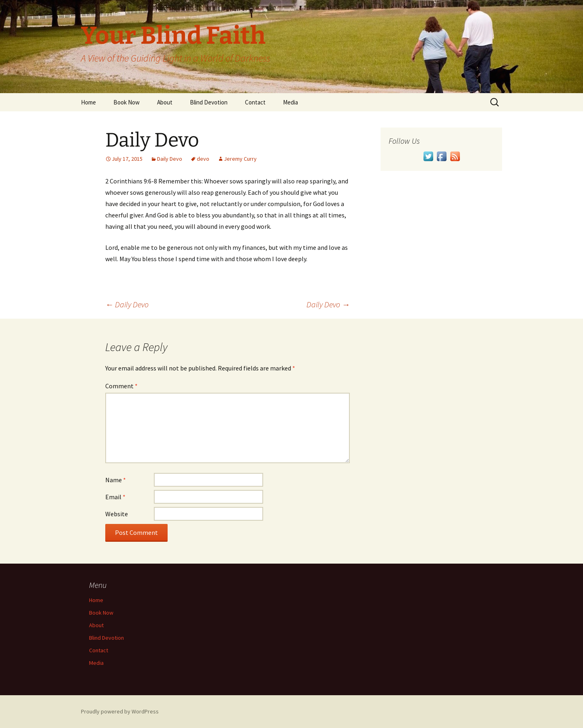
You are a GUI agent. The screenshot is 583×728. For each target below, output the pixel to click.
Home (88, 102)
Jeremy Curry (240, 159)
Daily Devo (170, 159)
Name (116, 480)
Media (290, 102)
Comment (121, 386)
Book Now (127, 102)
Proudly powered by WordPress (120, 711)
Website (117, 514)
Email (115, 497)
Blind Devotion (209, 102)
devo (203, 159)
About (165, 102)
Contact (255, 102)
